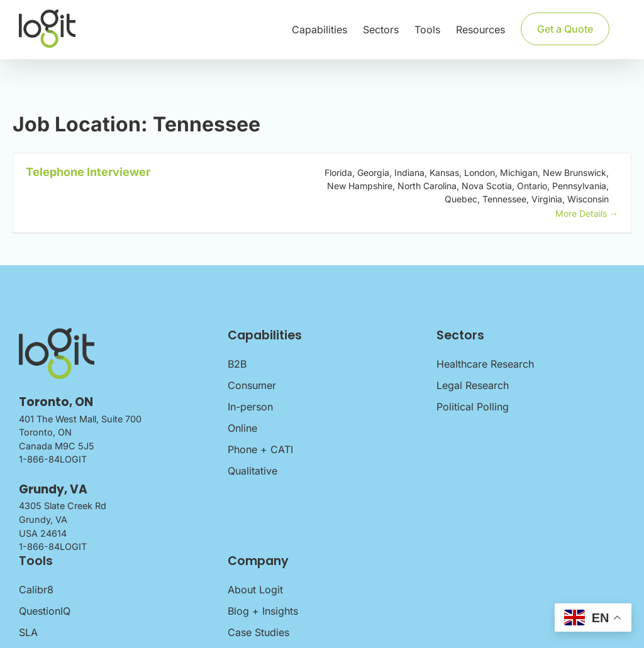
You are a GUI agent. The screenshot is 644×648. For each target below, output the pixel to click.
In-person (250, 407)
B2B (237, 364)
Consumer (252, 385)
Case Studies (258, 632)
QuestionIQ (45, 611)
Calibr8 (36, 590)
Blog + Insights (263, 611)
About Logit (255, 590)
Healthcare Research (485, 364)
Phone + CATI (260, 449)
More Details (587, 213)
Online (242, 428)
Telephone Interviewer (88, 172)
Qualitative (253, 471)
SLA (28, 632)
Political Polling (473, 407)
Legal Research (473, 385)
